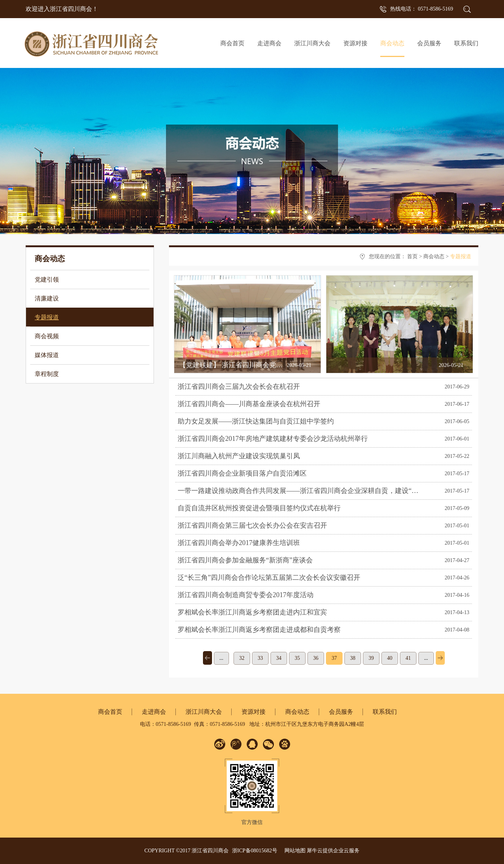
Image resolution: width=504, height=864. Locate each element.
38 (353, 658)
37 (334, 658)
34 (279, 658)
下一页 (440, 658)
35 (297, 658)
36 (316, 658)
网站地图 (294, 851)
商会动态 (434, 256)
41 (408, 658)
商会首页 (232, 43)
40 (390, 658)
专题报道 (461, 256)
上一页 (207, 658)
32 (242, 658)
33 (260, 658)
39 (371, 658)
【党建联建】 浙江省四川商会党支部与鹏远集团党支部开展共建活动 (282, 365)
